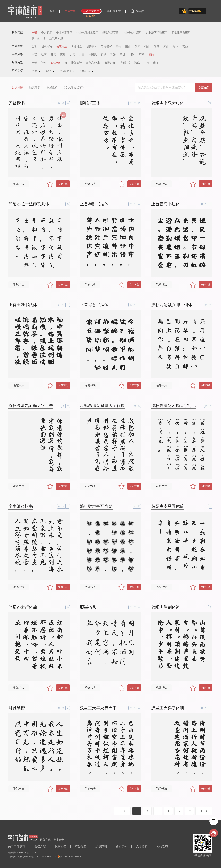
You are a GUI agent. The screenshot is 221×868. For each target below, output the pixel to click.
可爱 (142, 55)
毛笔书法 (62, 46)
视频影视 (125, 63)
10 (189, 811)
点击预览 (203, 87)
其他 (185, 46)
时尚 (132, 55)
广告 (147, 63)
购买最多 (35, 87)
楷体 (147, 46)
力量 (82, 55)
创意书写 (47, 46)
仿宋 (138, 46)
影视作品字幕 (111, 33)
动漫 (113, 55)
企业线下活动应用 (157, 33)
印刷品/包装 (93, 63)
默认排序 (17, 87)
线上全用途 (38, 38)
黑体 (176, 46)
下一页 (204, 811)
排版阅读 (76, 63)
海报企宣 (110, 63)
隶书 (118, 46)
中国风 (93, 55)
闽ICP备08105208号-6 (71, 857)
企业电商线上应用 (87, 33)
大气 (72, 55)
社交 (44, 63)
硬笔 (157, 46)
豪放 (63, 55)
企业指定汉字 (64, 33)
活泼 (123, 55)
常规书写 (106, 46)
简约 (151, 55)
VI (66, 63)
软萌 (44, 55)
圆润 (104, 55)
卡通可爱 (76, 46)
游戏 (137, 63)
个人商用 (47, 33)
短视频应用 (56, 38)
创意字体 (91, 46)
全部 (34, 33)
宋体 (166, 46)
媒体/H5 (56, 63)
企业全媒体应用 (132, 33)
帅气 (53, 55)
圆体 (128, 46)
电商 (156, 63)
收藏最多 (52, 87)
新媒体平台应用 (181, 33)
